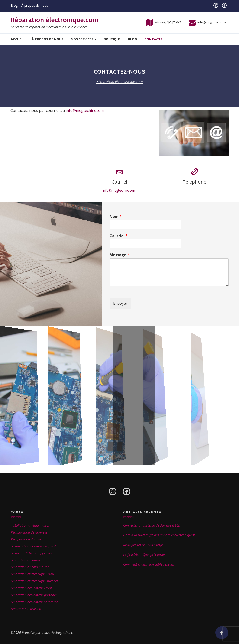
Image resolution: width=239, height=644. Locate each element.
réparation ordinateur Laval (31, 588)
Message (119, 255)
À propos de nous (35, 5)
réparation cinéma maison (30, 567)
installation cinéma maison (31, 525)
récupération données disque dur (35, 546)
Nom (116, 217)
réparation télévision (26, 609)
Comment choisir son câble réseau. (149, 564)
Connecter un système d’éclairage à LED (152, 525)
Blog (14, 5)
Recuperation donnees (27, 539)
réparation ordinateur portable (34, 595)
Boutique (112, 39)
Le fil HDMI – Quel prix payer (144, 555)
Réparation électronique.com (55, 20)
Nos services (82, 39)
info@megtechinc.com (213, 22)
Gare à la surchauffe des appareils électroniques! (159, 535)
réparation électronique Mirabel (34, 581)
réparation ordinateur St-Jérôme (34, 602)
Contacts (153, 39)
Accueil (17, 39)
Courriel (119, 236)
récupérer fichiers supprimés (31, 553)
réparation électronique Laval (32, 574)
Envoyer (120, 303)
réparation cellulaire (26, 560)
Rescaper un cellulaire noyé (143, 545)
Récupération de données (29, 532)
